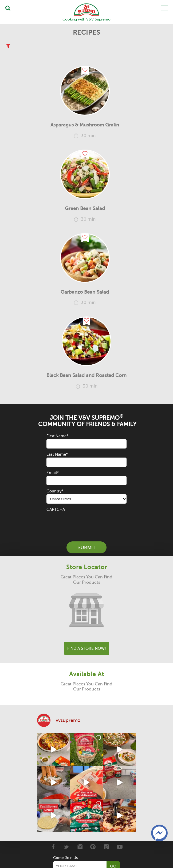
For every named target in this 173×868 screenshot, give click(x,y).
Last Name (57, 454)
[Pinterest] (93, 847)
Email (53, 473)
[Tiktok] (106, 847)
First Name (57, 436)
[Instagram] (80, 847)
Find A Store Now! (87, 648)
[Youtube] (120, 847)
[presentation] (87, 523)
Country (55, 491)
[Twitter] (66, 847)
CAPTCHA (56, 509)
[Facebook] (53, 847)
